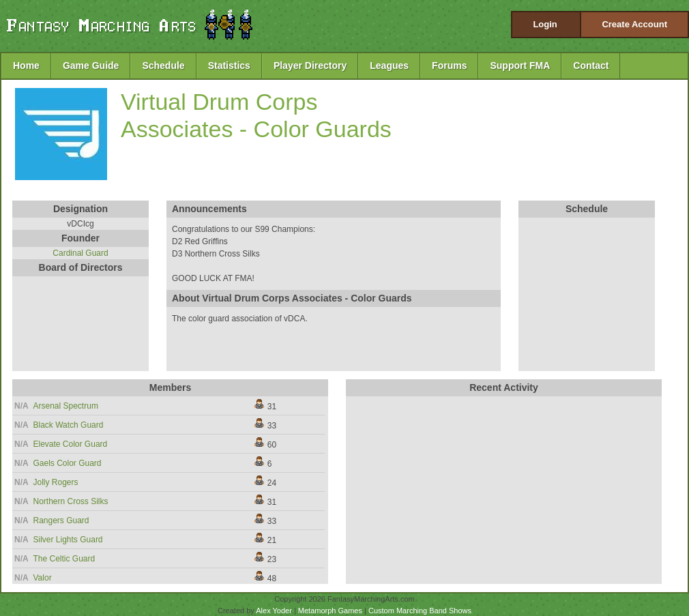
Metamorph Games (330, 611)
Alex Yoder (274, 611)
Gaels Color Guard (68, 463)
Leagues (389, 65)
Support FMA (520, 65)
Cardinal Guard (80, 253)
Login (545, 24)
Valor (43, 578)
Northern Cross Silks (71, 501)
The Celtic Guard (64, 559)
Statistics (229, 65)
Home (26, 65)
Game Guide (91, 65)
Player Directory (310, 65)
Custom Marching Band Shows (420, 611)
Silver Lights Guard (68, 540)
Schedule (163, 65)
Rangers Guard (61, 520)
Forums (449, 65)
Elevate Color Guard (71, 444)
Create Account (634, 24)
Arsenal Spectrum (66, 406)
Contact (591, 65)
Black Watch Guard (69, 425)
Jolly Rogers (56, 482)
